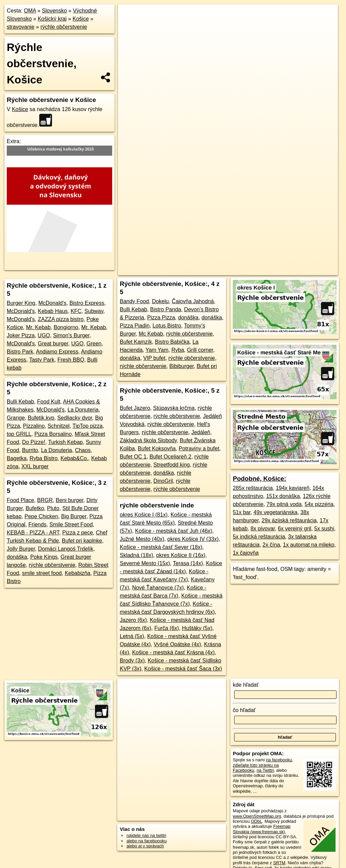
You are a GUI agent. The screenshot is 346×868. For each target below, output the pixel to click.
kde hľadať (246, 685)
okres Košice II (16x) (181, 555)
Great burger (53, 344)
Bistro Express (87, 303)
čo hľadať (244, 710)
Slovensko (54, 11)
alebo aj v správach (145, 846)
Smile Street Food (71, 524)
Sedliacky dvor (75, 418)
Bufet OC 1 (133, 457)
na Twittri (265, 770)
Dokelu (160, 301)
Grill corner (200, 350)
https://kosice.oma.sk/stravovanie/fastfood (299, 242)
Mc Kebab (151, 334)
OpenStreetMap (205, 242)
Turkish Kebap (65, 442)
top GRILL (19, 434)
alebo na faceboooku (146, 841)
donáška (17, 557)
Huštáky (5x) (197, 628)
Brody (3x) (132, 661)
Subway (94, 311)
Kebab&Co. (74, 458)
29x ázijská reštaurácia (289, 520)
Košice (81, 19)
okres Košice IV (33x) (193, 539)
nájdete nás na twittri (146, 835)
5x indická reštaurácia (259, 537)
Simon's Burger (71, 335)
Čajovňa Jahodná (193, 301)
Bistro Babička (172, 342)
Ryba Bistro (44, 458)
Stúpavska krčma (174, 408)
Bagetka (17, 458)
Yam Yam (157, 350)
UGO (44, 335)
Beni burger (70, 500)
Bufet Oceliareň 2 (171, 457)
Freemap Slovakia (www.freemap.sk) (262, 829)
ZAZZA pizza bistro (61, 319)
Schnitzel (59, 426)
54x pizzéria (319, 504)
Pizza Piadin (134, 326)
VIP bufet (154, 358)
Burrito (30, 450)
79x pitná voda (284, 504)
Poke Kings (44, 557)
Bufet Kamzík (136, 342)
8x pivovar (263, 529)
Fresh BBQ (71, 360)
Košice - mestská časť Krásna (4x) (173, 652)
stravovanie (21, 27)
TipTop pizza (87, 426)
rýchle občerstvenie (64, 27)
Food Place (20, 500)
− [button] (130, 26)
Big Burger (74, 516)
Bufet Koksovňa (157, 449)
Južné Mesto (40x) (142, 539)
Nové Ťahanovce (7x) (158, 588)
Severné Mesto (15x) (145, 563)
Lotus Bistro (167, 326)
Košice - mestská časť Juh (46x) (174, 531)
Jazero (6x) (133, 620)
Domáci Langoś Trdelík (66, 549)
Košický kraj (52, 19)
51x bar (242, 512)
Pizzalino (34, 426)
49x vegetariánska (275, 512)
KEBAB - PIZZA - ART (33, 533)
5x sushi (324, 529)
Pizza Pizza (161, 318)
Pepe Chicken (41, 516)
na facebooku (279, 760)
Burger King (21, 303)
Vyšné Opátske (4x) (177, 644)
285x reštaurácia (253, 488)
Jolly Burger (21, 549)
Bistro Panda (166, 309)
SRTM (279, 863)
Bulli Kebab (20, 402)
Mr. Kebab (38, 327)
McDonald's (52, 303)
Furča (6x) (167, 628)
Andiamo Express (57, 352)
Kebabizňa (78, 573)
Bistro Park (20, 352)
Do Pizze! (33, 442)
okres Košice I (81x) (143, 515)
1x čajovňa (246, 553)
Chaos (83, 450)
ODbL (256, 821)
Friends (37, 524)
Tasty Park (42, 360)
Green (94, 344)
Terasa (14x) (188, 563)
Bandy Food (134, 301)
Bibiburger (181, 366)
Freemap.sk (240, 242)
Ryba (178, 350)
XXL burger (35, 466)
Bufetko (35, 508)
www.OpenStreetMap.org (257, 816)
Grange (16, 418)
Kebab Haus (53, 311)
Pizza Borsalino (53, 434)
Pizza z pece (78, 533)
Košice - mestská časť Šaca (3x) (183, 669)
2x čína (271, 545)
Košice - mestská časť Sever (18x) (161, 547)
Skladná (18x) (136, 555)
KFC (76, 311)
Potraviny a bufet (199, 449)
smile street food (42, 573)
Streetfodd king (172, 465)
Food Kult (49, 402)
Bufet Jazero (135, 408)
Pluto (53, 508)
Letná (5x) (132, 636)
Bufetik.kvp (41, 418)
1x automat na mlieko (309, 545)
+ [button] (130, 16)
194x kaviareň (293, 488)
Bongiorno (66, 327)
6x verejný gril (294, 529)
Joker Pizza (21, 335)
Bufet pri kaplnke (82, 541)
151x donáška (283, 496)
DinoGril (163, 481)
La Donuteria (83, 410)
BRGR (45, 500)
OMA (30, 11)
